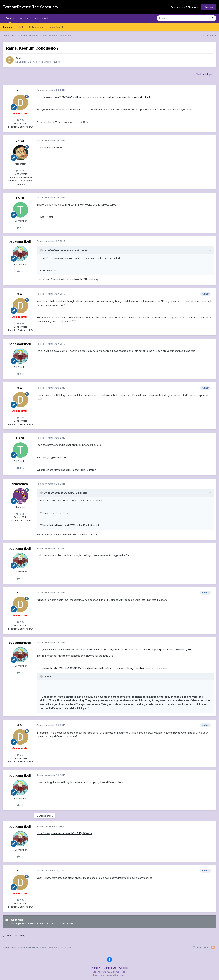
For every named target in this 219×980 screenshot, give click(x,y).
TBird (20, 198)
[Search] (174, 18)
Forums (7, 27)
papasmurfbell (20, 241)
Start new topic (204, 74)
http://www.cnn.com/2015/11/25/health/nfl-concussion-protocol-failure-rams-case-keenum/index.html (93, 97)
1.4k (20, 228)
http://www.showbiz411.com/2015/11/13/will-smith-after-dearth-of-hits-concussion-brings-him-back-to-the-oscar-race (102, 668)
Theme (95, 968)
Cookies (124, 968)
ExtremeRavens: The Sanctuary (30, 7)
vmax (20, 141)
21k (20, 271)
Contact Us (110, 968)
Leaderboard (56, 27)
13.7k (20, 514)
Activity (24, 18)
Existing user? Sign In (184, 7)
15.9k (20, 170)
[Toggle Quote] (42, 250)
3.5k (20, 120)
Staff (20, 27)
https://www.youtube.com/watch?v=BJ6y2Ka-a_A (64, 833)
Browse (10, 20)
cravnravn (20, 484)
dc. (21, 58)
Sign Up (209, 7)
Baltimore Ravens (50, 62)
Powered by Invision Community (109, 975)
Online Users (36, 27)
